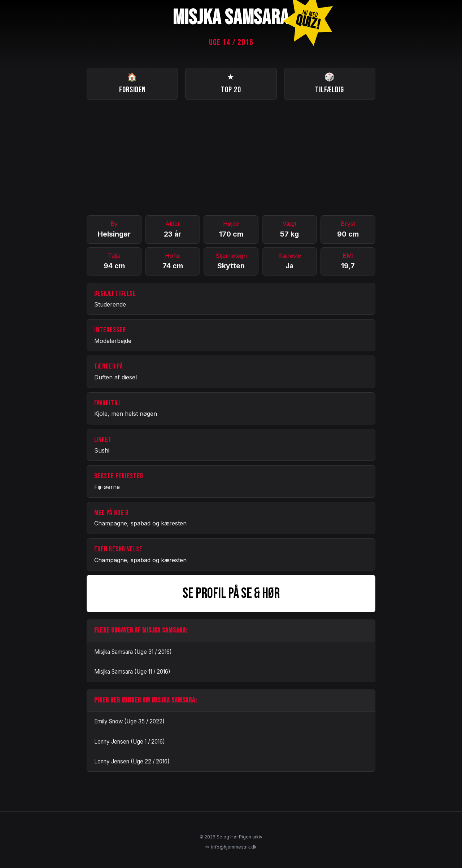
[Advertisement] (231, 158)
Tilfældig (330, 83)
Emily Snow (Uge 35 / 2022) (129, 721)
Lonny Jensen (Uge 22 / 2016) (132, 761)
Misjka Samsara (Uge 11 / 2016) (132, 672)
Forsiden (132, 83)
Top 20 (231, 83)
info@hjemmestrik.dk (231, 847)
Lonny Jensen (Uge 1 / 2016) (130, 742)
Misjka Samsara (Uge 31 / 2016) (133, 652)
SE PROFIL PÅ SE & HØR (231, 594)
